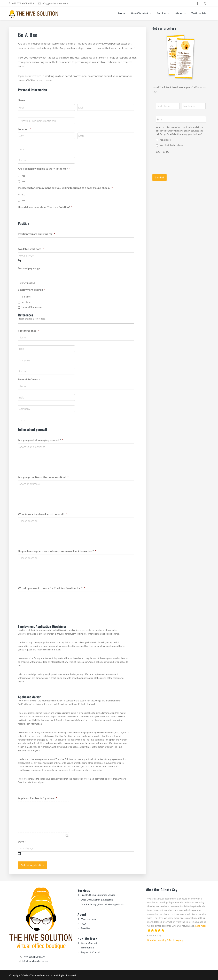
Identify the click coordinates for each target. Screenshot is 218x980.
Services (84, 889)
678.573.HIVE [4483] (23, 3)
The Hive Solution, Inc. (42, 974)
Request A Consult (91, 951)
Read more (201, 925)
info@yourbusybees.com (55, 3)
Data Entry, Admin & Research (97, 899)
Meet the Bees (88, 918)
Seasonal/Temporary (32, 307)
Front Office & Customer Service (98, 894)
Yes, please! (165, 140)
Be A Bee (86, 927)
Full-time (26, 297)
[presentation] (182, 162)
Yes (23, 176)
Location (24, 129)
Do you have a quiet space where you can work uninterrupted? (57, 551)
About (82, 913)
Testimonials (88, 947)
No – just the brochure (171, 145)
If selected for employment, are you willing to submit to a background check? (65, 188)
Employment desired (32, 290)
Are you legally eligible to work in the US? (44, 168)
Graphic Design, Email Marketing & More (103, 903)
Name (23, 100)
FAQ (83, 923)
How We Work (87, 937)
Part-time (26, 302)
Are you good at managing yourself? (41, 440)
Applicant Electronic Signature (37, 798)
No (23, 181)
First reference (28, 331)
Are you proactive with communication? (43, 477)
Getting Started (89, 942)
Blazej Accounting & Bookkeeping (165, 939)
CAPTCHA (162, 152)
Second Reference (30, 379)
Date (22, 841)
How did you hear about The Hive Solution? (45, 207)
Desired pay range (30, 268)
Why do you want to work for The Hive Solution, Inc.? (51, 588)
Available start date (31, 249)
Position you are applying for (36, 234)
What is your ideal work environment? (42, 514)
